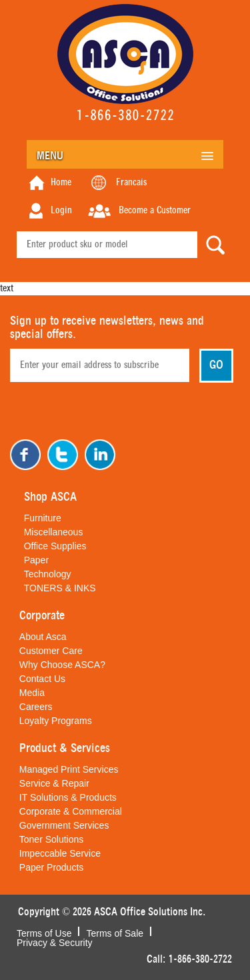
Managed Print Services (69, 769)
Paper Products (52, 867)
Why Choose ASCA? (62, 665)
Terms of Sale (115, 932)
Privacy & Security (55, 941)
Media (32, 693)
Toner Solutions (52, 839)
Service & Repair (54, 783)
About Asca (43, 637)
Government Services (64, 825)
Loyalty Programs (56, 721)
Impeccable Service (60, 853)
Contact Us (42, 679)
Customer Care (51, 651)
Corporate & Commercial (71, 811)
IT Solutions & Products (68, 797)
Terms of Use (44, 932)
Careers (36, 707)
